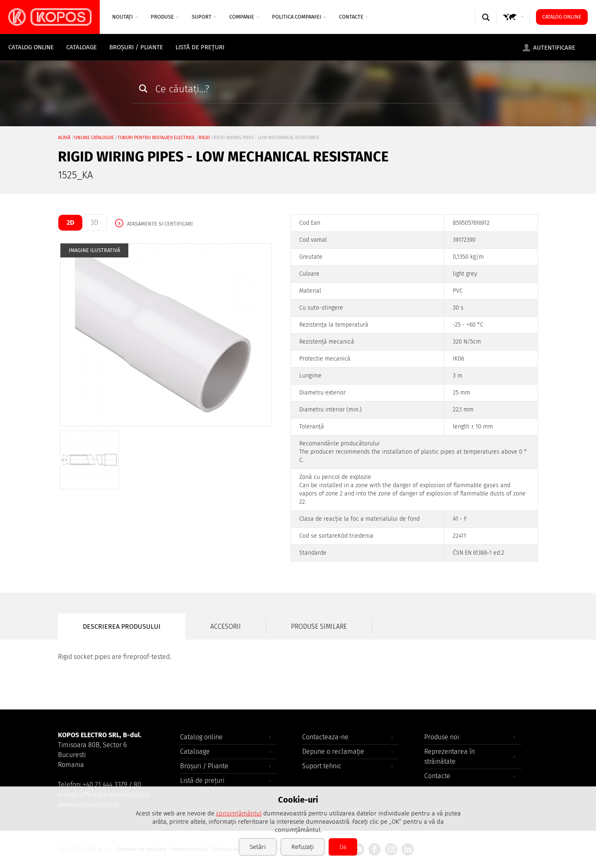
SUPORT (204, 17)
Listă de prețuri (200, 47)
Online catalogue (94, 138)
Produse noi (442, 737)
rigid (204, 138)
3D (94, 222)
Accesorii (226, 626)
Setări (258, 847)
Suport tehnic (322, 766)
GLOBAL (514, 25)
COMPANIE (244, 17)
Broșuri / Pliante (136, 47)
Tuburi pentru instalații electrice (156, 138)
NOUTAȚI (125, 17)
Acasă (64, 138)
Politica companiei (299, 17)
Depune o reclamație (333, 751)
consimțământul (239, 813)
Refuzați (303, 847)
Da (343, 847)
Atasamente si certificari (160, 224)
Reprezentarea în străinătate (449, 756)
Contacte (354, 17)
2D (70, 222)
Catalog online (562, 17)
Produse (165, 17)
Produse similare (319, 626)
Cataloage (82, 47)
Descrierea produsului (122, 626)
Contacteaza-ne (325, 737)
